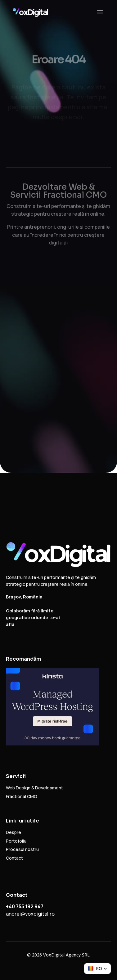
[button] (97, 969)
